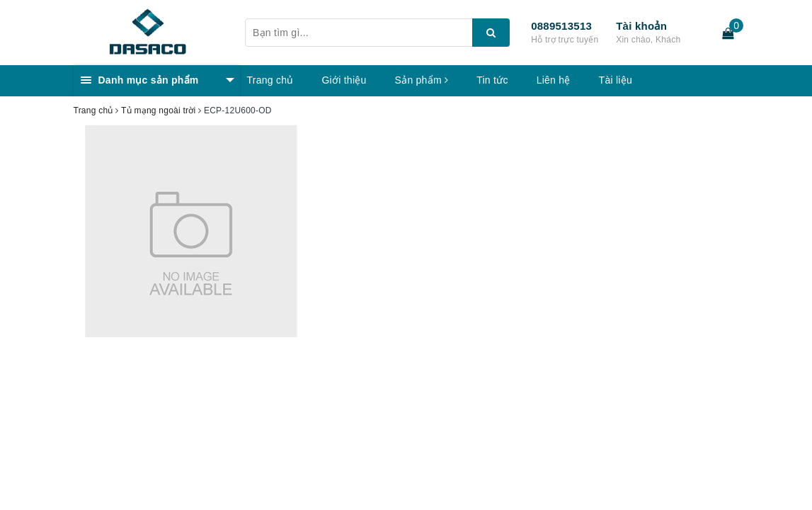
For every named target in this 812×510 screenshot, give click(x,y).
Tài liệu (616, 80)
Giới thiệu (344, 80)
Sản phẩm (422, 80)
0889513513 (561, 26)
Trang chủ (270, 80)
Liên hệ (554, 80)
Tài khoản (641, 26)
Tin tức (492, 80)
